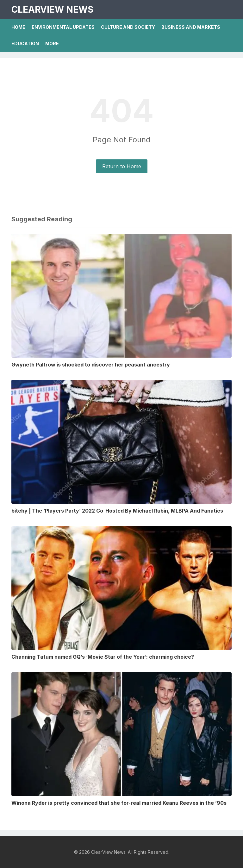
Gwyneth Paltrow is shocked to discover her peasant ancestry (91, 365)
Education (25, 43)
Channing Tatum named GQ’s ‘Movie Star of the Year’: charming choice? (103, 657)
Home (18, 27)
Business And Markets (191, 27)
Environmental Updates (63, 27)
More (52, 43)
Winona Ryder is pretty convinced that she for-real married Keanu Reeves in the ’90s (119, 803)
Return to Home (122, 166)
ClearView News (52, 9)
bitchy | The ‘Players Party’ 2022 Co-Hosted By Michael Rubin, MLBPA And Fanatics (117, 511)
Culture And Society (128, 27)
